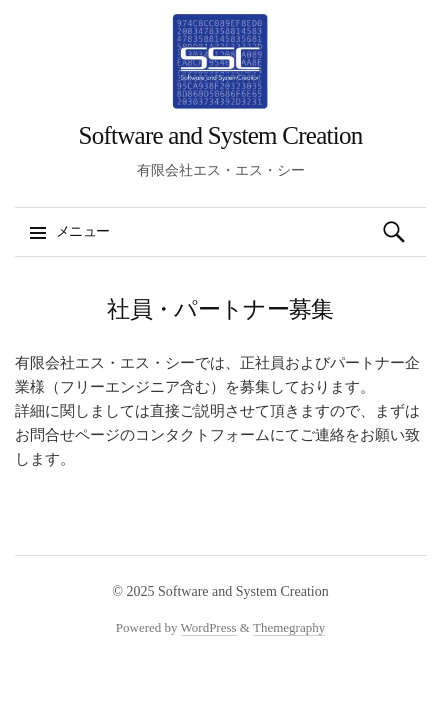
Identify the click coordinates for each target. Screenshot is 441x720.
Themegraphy (289, 627)
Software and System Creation (221, 135)
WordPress (209, 627)
